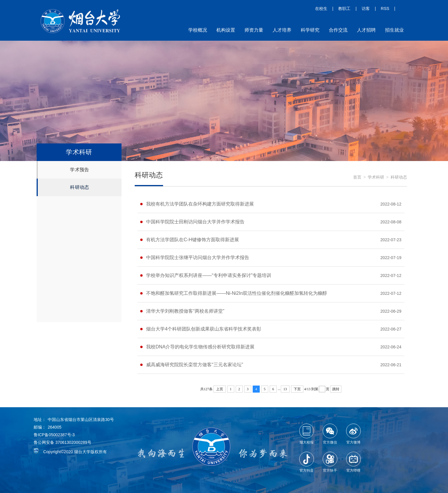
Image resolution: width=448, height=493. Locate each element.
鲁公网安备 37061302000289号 (63, 442)
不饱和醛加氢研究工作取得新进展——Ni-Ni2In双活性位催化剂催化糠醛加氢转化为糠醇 (237, 293)
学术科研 (376, 177)
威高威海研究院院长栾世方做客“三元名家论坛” (195, 365)
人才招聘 (366, 30)
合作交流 (338, 30)
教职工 (344, 8)
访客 (366, 8)
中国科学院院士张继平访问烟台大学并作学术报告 (198, 257)
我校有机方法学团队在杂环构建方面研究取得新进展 (200, 204)
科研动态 (79, 187)
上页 (220, 389)
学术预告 (79, 170)
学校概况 (198, 30)
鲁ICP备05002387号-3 (54, 435)
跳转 (336, 389)
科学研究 (310, 30)
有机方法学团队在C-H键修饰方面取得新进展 (192, 240)
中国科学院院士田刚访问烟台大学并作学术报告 (195, 222)
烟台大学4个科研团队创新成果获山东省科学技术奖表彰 (204, 329)
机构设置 (226, 30)
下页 (297, 389)
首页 (357, 177)
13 (285, 389)
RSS (385, 8)
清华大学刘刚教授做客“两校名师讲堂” (185, 311)
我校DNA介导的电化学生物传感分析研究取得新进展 (200, 347)
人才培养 (282, 30)
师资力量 (254, 30)
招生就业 (394, 30)
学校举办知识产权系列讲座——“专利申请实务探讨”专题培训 (209, 275)
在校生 (321, 8)
